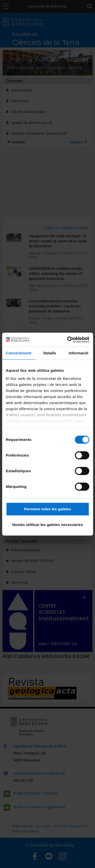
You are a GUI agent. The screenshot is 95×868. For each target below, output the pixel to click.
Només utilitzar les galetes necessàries (47, 525)
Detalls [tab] (50, 353)
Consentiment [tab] (19, 353)
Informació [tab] (79, 353)
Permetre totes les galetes (48, 509)
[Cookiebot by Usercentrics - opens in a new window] (68, 340)
